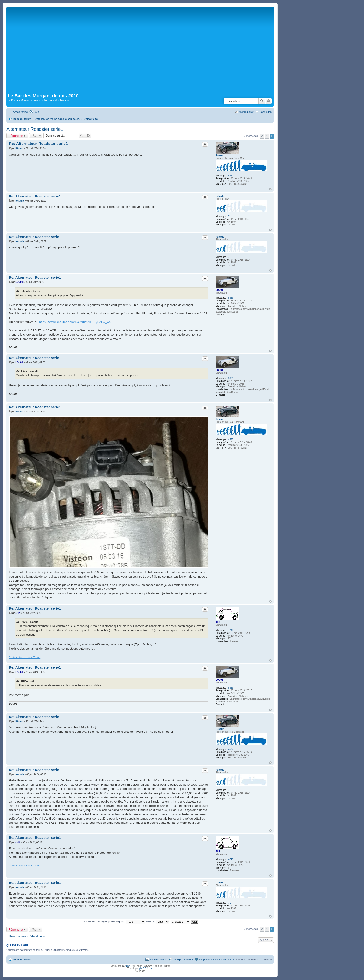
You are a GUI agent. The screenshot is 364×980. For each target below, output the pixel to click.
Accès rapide (20, 112)
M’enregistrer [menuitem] (246, 112)
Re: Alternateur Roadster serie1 (38, 144)
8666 (231, 298)
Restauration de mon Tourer (25, 657)
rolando (220, 196)
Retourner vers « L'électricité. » (27, 936)
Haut (270, 189)
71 (229, 216)
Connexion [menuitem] (265, 112)
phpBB (130, 966)
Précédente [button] (262, 136)
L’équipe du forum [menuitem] (183, 960)
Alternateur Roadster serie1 (35, 129)
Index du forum (22, 960)
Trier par (158, 921)
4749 (231, 630)
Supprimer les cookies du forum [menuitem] (217, 960)
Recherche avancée (268, 101)
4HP (218, 622)
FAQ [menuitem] (36, 112)
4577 (231, 176)
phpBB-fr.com (146, 969)
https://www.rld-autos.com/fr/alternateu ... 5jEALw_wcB (76, 322)
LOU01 (219, 290)
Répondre (16, 136)
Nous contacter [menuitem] (158, 960)
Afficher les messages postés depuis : (114, 921)
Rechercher (262, 101)
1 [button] (267, 136)
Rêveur (220, 155)
